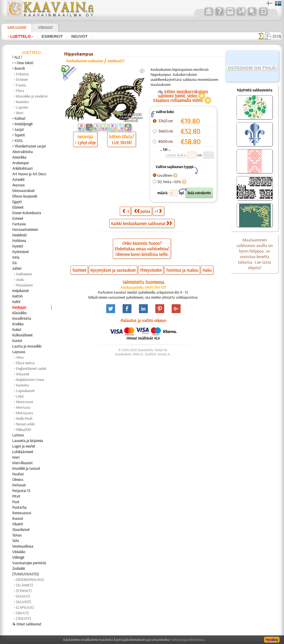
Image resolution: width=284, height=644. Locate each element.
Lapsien (22, 107)
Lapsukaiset (25, 391)
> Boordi (18, 68)
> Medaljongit (22, 124)
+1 (158, 211)
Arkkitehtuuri (22, 168)
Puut (16, 502)
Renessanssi (22, 513)
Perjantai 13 (21, 491)
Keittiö (17, 296)
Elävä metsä (25, 363)
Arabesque (20, 163)
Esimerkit (52, 36)
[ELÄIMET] (25, 585)
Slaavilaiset (21, 530)
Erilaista (22, 74)
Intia (16, 257)
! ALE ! (17, 57)
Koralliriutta (22, 318)
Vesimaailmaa (23, 546)
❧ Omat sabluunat (27, 624)
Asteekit (18, 179)
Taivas (17, 535)
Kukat (17, 330)
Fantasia (19, 224)
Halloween (24, 274)
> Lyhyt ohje (85, 143)
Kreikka (18, 324)
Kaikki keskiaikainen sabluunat (141, 223)
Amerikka (19, 157)
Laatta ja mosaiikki (27, 346)
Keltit (16, 302)
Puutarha (19, 507)
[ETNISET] (24, 591)
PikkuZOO (24, 430)
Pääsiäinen (24, 285)
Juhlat (17, 268)
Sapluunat (17, 28)
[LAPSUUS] (25, 607)
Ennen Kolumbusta (27, 213)
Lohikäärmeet (23, 452)
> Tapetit (19, 135)
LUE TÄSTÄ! (122, 143)
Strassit (45, 28)
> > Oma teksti (23, 63)
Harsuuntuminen (25, 229)
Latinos (18, 435)
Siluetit (18, 524)
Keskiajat (19, 307)
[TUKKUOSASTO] (26, 574)
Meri (20, 113)
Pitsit (16, 496)
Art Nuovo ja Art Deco (29, 174)
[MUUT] (22, 613)
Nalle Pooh (24, 418)
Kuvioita (22, 102)
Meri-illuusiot (22, 463)
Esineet (18, 218)
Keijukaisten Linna (30, 380)
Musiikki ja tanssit (26, 468)
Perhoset (19, 485)
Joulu (20, 279)
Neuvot (79, 36)
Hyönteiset (21, 252)
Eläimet (18, 207)
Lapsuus (19, 352)
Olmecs (18, 480)
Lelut (20, 396)
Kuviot (17, 341)
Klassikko (19, 313)
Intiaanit (23, 374)
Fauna (21, 85)
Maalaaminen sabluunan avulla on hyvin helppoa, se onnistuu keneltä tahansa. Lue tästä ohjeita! (255, 254)
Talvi (16, 541)
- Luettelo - (20, 36)
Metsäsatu (25, 413)
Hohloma (19, 241)
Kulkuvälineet (22, 335)
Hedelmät (20, 235)
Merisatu (23, 407)
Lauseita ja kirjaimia (28, 441)
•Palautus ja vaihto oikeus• (143, 320)
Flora (20, 91)
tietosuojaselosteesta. (188, 640)
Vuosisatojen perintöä (29, 563)
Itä (14, 263)
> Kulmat (19, 118)
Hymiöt (18, 246)
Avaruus (18, 185)
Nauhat (18, 474)
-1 (126, 211)
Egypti (17, 202)
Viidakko (19, 552)
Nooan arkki (25, 424)
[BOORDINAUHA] (30, 580)
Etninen (22, 79)
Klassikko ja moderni (32, 96)
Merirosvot (25, 402)
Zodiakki (19, 568)
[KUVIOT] (24, 602)
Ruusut (18, 518)
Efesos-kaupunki (25, 196)
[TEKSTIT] (24, 618)
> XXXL (18, 141)
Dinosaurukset (23, 191)
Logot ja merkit (24, 446)
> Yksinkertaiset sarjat (29, 146)
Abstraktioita (22, 152)
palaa (142, 211)
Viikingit (18, 557)
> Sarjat (18, 129)
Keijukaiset (21, 291)
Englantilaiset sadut (31, 368)
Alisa (20, 357)
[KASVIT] (23, 596)
